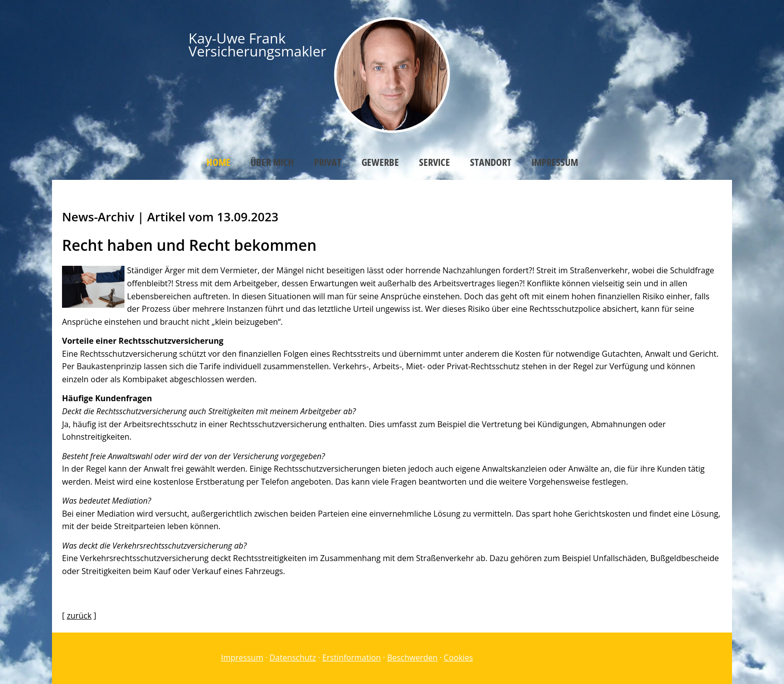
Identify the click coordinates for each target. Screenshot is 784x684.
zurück (79, 616)
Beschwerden (412, 658)
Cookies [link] (458, 658)
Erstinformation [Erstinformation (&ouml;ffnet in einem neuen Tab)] (352, 658)
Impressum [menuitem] (555, 162)
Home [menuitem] (218, 162)
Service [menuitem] (434, 162)
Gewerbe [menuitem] (380, 162)
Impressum (242, 658)
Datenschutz (293, 658)
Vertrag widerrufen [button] (522, 658)
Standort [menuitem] (491, 162)
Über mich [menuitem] (272, 162)
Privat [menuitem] (328, 162)
